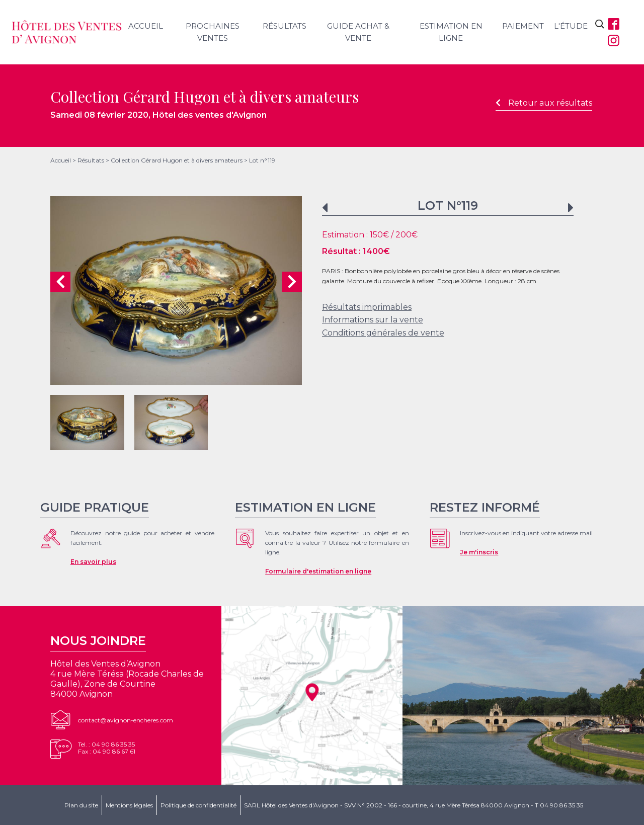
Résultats (285, 26)
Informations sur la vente (373, 320)
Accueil (146, 26)
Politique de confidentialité (198, 805)
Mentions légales (129, 805)
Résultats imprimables (367, 307)
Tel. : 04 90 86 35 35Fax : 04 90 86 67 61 (107, 748)
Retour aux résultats (544, 103)
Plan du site (81, 805)
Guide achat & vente (358, 32)
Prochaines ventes (213, 32)
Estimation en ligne (451, 32)
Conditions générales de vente (383, 333)
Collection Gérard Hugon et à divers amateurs (177, 160)
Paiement (523, 26)
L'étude (571, 26)
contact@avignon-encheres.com (126, 720)
